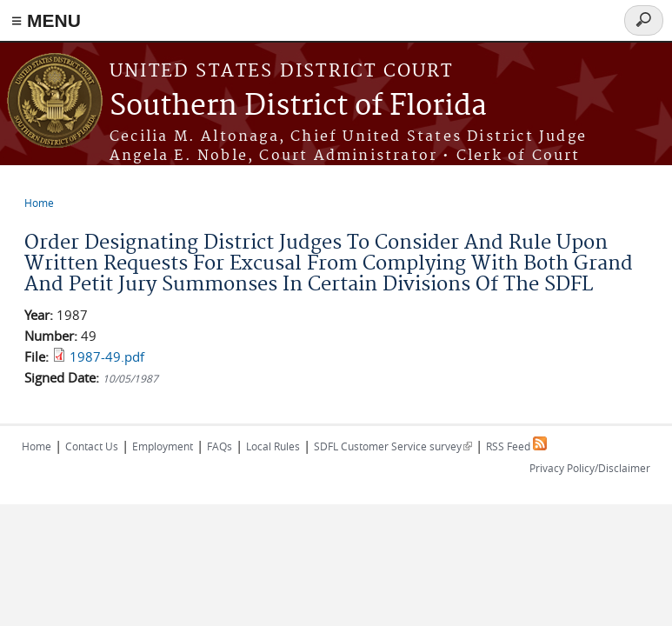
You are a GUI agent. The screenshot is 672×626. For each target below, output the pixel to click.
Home (39, 203)
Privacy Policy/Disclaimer (590, 468)
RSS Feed (516, 446)
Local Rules (273, 446)
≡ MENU (46, 20)
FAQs (220, 446)
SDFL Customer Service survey (393, 446)
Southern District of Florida (298, 107)
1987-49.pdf (107, 356)
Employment (163, 446)
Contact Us (92, 446)
